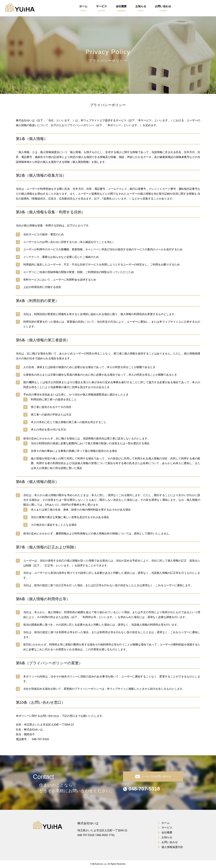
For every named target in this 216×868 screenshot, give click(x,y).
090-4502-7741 (106, 835)
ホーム (83, 9)
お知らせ (141, 9)
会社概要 (121, 9)
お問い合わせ (163, 9)
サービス (102, 9)
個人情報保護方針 (172, 847)
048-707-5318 (142, 789)
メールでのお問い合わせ (153, 776)
